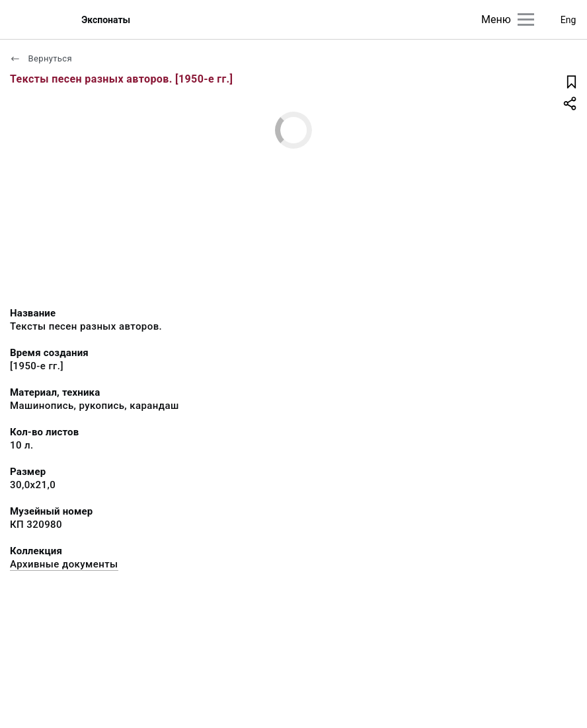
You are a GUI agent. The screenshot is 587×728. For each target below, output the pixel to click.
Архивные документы (64, 564)
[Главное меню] (526, 19)
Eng (568, 20)
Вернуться (41, 58)
